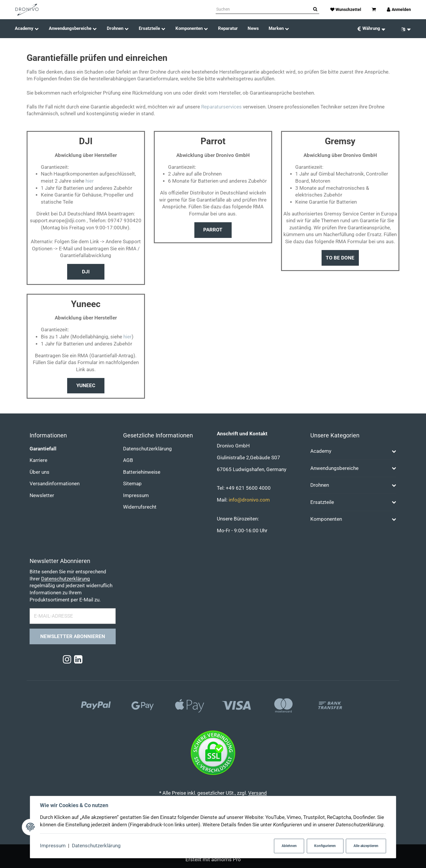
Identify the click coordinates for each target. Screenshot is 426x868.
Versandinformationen (55, 484)
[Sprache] (404, 29)
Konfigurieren (325, 846)
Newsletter (42, 495)
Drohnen (320, 485)
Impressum (53, 846)
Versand (258, 793)
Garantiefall (43, 449)
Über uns (39, 472)
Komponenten (326, 519)
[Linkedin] (78, 660)
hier (90, 181)
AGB (128, 460)
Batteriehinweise (142, 472)
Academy (321, 451)
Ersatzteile (322, 502)
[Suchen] (263, 9)
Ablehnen (289, 846)
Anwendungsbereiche (334, 468)
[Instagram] (67, 660)
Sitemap (132, 484)
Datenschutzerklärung (96, 846)
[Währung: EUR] (371, 29)
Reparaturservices (221, 107)
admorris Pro (226, 860)
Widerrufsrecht (140, 507)
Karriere (38, 460)
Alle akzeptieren (366, 846)
